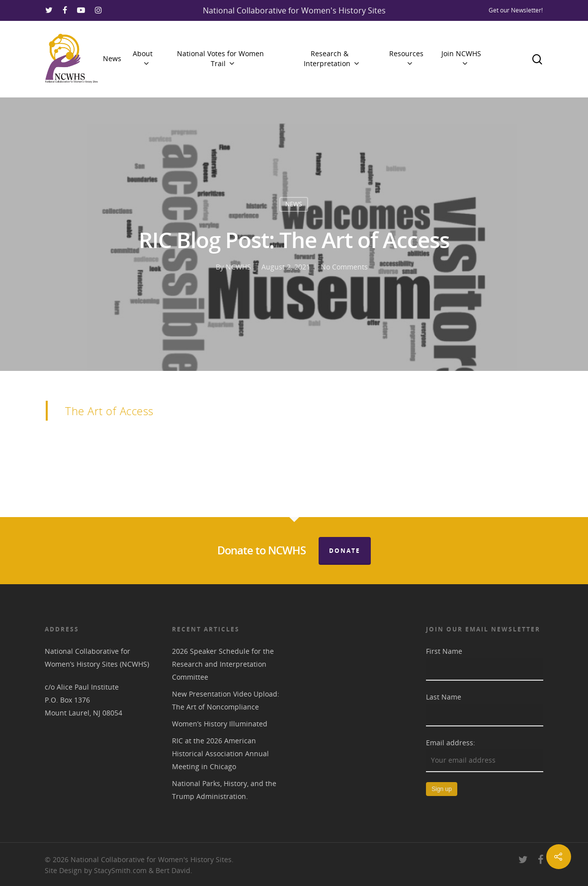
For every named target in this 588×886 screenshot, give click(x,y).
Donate (345, 551)
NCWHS (238, 267)
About (143, 58)
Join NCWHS (461, 58)
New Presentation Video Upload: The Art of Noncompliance (226, 700)
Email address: (451, 743)
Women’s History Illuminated (220, 724)
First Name (444, 651)
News (112, 58)
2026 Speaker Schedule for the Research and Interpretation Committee (223, 664)
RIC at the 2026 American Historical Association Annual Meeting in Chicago (220, 753)
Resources (406, 58)
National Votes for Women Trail (220, 58)
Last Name (444, 697)
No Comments (344, 267)
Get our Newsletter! (516, 10)
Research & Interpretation (331, 58)
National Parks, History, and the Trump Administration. (224, 790)
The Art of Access (109, 411)
